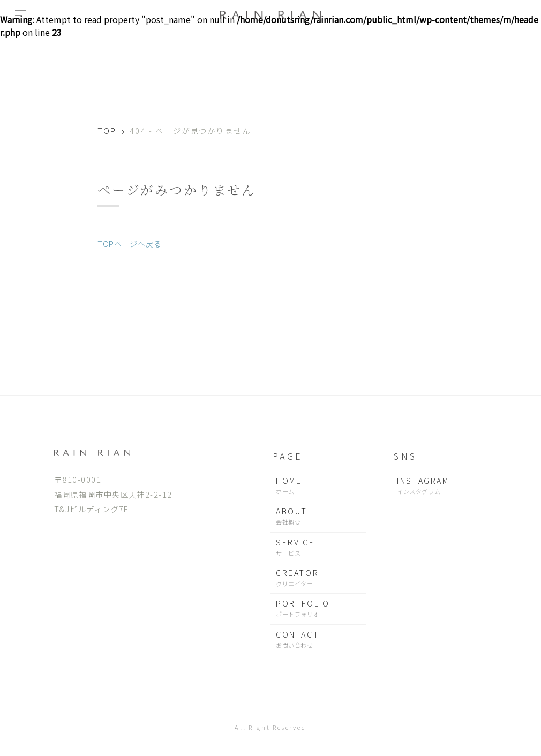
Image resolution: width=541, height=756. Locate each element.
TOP (107, 130)
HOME (318, 486)
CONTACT (318, 639)
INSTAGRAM (439, 486)
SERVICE (318, 547)
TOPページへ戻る (129, 244)
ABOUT (318, 516)
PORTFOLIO (318, 608)
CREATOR (318, 578)
